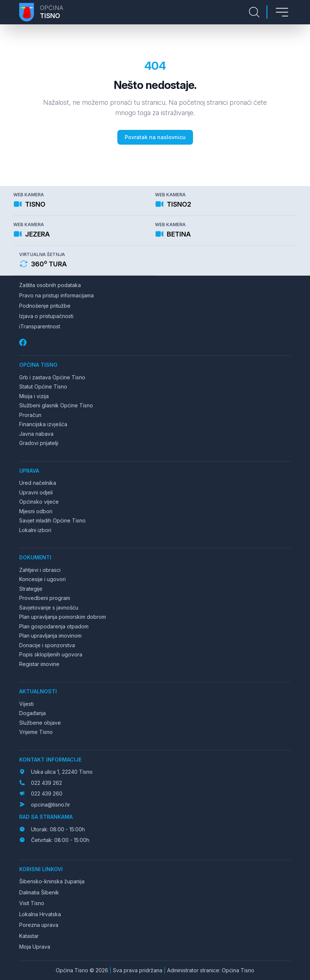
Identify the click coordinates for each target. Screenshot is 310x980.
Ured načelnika (38, 483)
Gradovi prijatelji (39, 443)
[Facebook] (24, 343)
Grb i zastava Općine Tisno (52, 377)
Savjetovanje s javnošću (49, 608)
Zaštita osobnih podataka (50, 285)
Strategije (31, 589)
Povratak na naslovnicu (155, 137)
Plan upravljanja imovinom (50, 636)
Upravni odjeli (36, 492)
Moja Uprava (35, 947)
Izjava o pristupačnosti (46, 316)
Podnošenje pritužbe (45, 306)
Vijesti (26, 704)
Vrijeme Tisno (36, 732)
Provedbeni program (45, 598)
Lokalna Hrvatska (40, 914)
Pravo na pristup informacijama (56, 295)
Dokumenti (35, 557)
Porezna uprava (39, 925)
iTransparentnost (40, 326)
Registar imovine (39, 664)
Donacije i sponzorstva (47, 645)
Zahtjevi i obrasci (40, 570)
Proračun (30, 415)
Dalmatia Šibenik (39, 892)
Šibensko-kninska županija (52, 881)
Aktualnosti (38, 691)
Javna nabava (36, 434)
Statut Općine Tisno (43, 387)
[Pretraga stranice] (254, 12)
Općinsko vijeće (39, 502)
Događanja (32, 713)
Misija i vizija (34, 396)
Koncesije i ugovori (42, 579)
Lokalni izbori (35, 530)
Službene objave (40, 723)
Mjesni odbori (36, 511)
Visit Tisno (32, 903)
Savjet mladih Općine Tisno (52, 520)
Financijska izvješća (43, 424)
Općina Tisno (38, 365)
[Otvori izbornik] (282, 12)
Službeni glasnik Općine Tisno (56, 405)
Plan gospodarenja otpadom (54, 626)
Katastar (29, 936)
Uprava (29, 471)
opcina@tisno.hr (51, 805)
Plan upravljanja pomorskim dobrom (63, 617)
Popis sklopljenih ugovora (51, 654)
